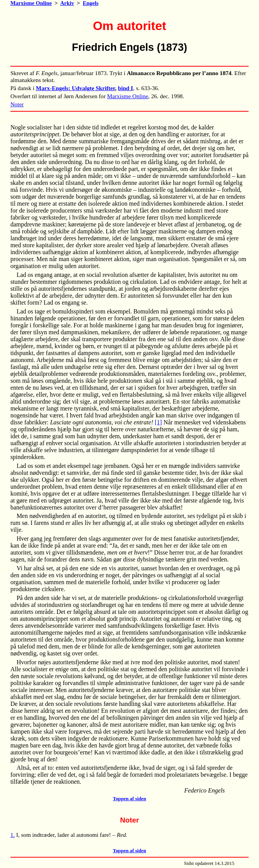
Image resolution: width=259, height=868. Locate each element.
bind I (125, 88)
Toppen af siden (129, 799)
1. (13, 835)
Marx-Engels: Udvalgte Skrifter (75, 88)
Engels (91, 3)
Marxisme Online (31, 3)
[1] (158, 422)
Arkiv (67, 3)
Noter (17, 104)
